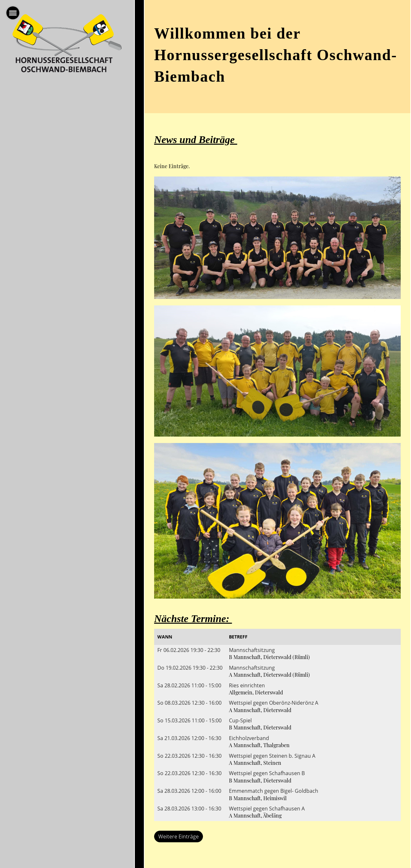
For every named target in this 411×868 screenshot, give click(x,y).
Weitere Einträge (179, 836)
